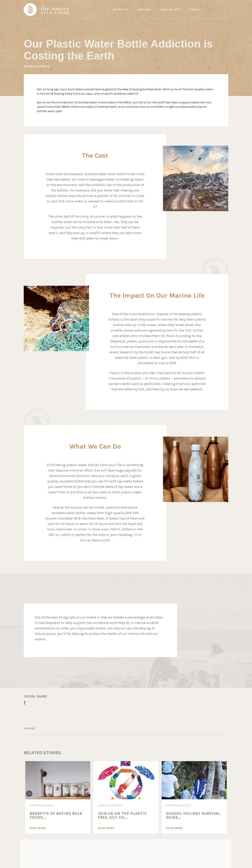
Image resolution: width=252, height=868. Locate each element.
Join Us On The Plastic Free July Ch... (122, 816)
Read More (38, 828)
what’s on (120, 9)
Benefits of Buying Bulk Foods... (56, 816)
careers (195, 9)
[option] (58, 797)
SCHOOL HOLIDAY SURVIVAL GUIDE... (193, 816)
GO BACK (29, 728)
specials (144, 9)
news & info (170, 9)
